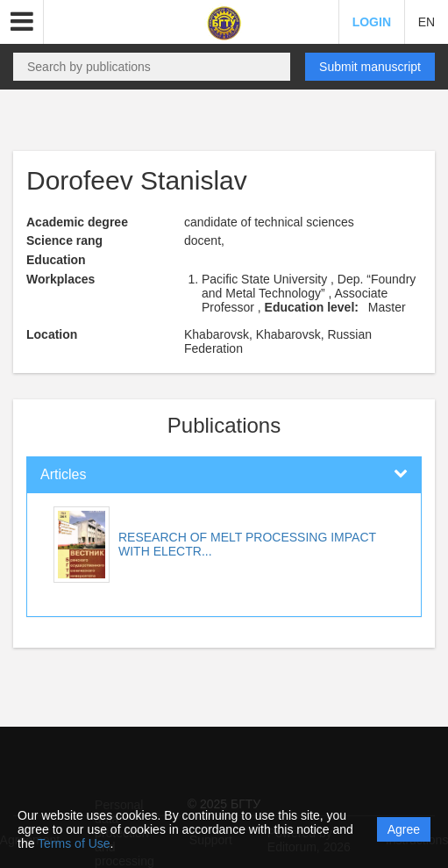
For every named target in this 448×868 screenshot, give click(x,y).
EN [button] (427, 22)
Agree (404, 829)
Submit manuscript (370, 67)
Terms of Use (74, 843)
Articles (63, 474)
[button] (22, 22)
